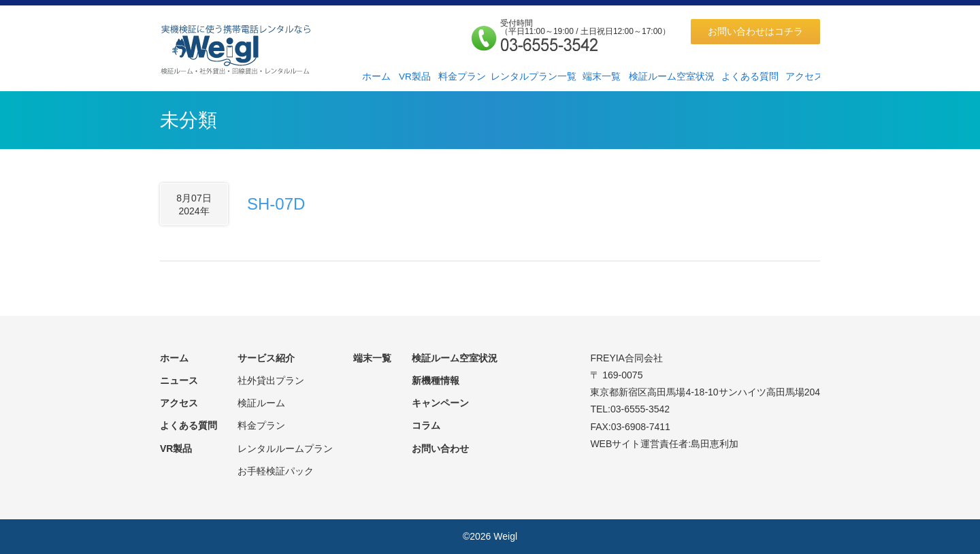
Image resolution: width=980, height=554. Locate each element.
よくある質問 (750, 77)
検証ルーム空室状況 (672, 77)
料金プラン (462, 77)
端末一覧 (602, 77)
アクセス (804, 77)
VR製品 (415, 77)
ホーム (376, 77)
